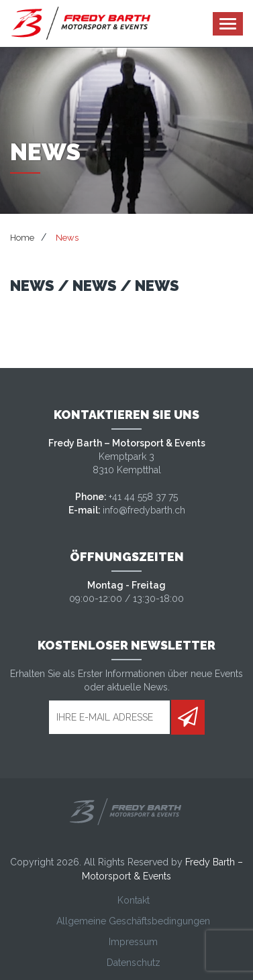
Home (22, 238)
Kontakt (134, 900)
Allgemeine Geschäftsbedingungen (133, 921)
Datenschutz (134, 963)
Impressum (133, 942)
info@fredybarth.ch (144, 510)
